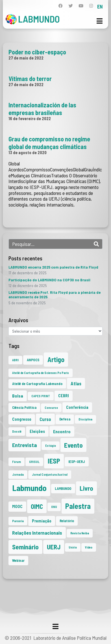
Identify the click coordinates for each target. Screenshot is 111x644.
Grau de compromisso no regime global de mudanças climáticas (49, 143)
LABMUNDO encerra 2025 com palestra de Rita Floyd (53, 267)
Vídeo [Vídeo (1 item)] (89, 547)
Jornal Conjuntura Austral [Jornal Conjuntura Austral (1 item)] (50, 474)
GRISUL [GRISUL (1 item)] (34, 462)
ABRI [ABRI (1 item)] (15, 360)
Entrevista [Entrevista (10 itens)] (25, 445)
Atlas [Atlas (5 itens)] (76, 383)
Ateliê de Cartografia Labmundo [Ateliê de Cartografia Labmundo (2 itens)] (37, 384)
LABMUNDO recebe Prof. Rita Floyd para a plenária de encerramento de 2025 (55, 295)
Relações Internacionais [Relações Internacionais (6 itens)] (37, 533)
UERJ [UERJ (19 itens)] (54, 547)
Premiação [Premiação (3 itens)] (42, 521)
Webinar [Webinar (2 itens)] (18, 560)
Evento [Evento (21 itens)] (73, 445)
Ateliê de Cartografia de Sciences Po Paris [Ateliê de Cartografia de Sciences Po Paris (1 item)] (41, 373)
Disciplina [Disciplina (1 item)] (85, 419)
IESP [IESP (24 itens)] (54, 461)
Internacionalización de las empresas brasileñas (42, 109)
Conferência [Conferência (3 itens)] (77, 407)
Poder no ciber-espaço (37, 52)
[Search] (96, 244)
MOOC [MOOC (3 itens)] (17, 506)
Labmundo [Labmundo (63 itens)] (29, 488)
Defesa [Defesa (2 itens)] (65, 419)
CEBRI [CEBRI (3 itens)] (64, 396)
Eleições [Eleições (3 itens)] (37, 431)
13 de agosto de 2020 (28, 152)
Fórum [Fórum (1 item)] (17, 462)
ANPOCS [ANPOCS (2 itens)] (33, 360)
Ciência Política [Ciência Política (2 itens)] (24, 407)
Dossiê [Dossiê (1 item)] (17, 431)
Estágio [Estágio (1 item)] (51, 446)
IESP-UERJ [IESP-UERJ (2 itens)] (77, 462)
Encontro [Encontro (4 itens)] (62, 431)
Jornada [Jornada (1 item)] (18, 474)
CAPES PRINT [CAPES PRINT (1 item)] (41, 396)
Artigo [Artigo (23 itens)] (56, 359)
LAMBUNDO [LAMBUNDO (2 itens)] (63, 488)
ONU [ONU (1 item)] (54, 507)
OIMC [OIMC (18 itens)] (37, 506)
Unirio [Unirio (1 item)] (73, 547)
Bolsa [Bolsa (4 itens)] (18, 396)
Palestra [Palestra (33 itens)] (78, 506)
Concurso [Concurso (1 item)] (51, 408)
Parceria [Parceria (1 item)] (18, 521)
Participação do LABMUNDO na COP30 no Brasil (49, 280)
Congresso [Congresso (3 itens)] (22, 419)
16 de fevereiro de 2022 (30, 118)
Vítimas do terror (30, 78)
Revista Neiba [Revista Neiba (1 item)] (80, 533)
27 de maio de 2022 (26, 58)
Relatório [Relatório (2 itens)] (67, 521)
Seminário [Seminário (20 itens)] (25, 547)
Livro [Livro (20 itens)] (86, 488)
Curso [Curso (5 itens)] (45, 419)
